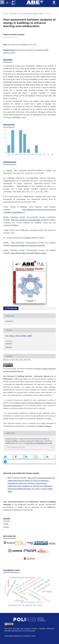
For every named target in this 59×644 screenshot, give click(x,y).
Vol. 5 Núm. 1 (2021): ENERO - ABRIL (31, 14)
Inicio (6, 14)
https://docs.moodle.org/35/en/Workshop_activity (29, 220)
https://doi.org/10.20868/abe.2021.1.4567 (22, 45)
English (6, 524)
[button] (8, 457)
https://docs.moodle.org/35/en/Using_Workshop (28, 245)
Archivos (13, 14)
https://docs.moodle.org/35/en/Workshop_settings (29, 253)
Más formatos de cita (16, 447)
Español (6, 527)
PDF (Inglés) (12, 308)
